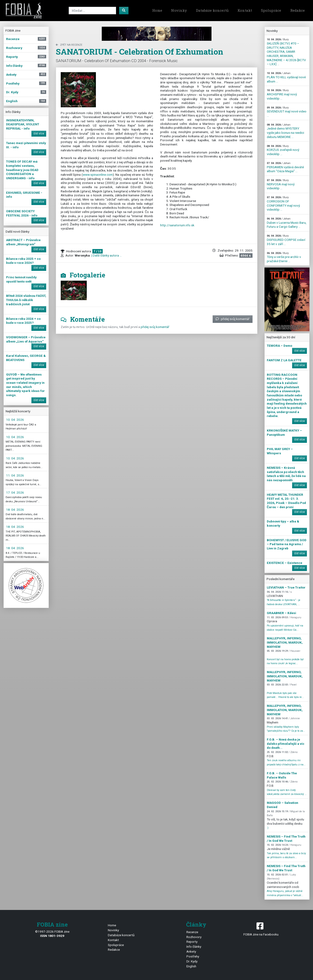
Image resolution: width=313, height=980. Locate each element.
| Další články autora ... (106, 255)
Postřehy (193, 956)
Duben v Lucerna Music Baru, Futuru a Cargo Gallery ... (287, 223)
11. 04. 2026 (15, 475)
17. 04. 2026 (15, 492)
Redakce (298, 10)
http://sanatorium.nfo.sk (177, 225)
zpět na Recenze (69, 45)
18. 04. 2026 (15, 510)
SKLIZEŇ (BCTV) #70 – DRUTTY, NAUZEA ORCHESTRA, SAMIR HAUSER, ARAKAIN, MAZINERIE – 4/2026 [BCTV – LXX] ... (286, 52)
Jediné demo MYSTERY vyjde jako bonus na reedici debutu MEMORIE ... (285, 131)
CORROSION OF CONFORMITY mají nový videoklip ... (283, 204)
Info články (194, 946)
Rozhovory (194, 937)
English (191, 966)
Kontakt (245, 10)
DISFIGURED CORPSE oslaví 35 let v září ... (286, 240)
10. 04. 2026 (15, 420)
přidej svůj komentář (233, 319)
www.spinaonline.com (98, 175)
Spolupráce (271, 10)
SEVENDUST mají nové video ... (287, 112)
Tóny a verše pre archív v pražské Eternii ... (284, 257)
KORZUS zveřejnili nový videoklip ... (283, 150)
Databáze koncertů (212, 10)
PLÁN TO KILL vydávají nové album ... (286, 77)
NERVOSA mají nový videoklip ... (281, 184)
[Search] (92, 11)
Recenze (192, 932)
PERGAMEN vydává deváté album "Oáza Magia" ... (285, 167)
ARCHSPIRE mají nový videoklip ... (282, 94)
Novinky (179, 10)
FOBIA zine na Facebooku (261, 929)
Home (157, 10)
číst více (39, 134)
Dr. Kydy (192, 961)
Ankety (191, 951)
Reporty (192, 942)
